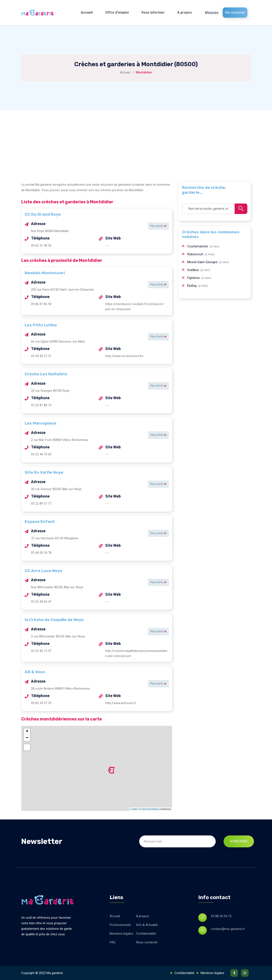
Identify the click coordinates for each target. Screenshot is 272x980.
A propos (185, 12)
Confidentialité (146, 934)
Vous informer (153, 12)
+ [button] (27, 732)
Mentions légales (121, 934)
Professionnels (120, 925)
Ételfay (192, 286)
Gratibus (193, 270)
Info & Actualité (147, 925)
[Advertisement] (136, 142)
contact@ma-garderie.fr (228, 929)
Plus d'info (157, 226)
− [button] (27, 738)
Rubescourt (196, 254)
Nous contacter (147, 942)
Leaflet (134, 809)
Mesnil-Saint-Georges (203, 262)
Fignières (194, 278)
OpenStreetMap (150, 809)
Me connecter (235, 12)
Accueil (87, 12)
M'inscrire (212, 13)
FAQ (113, 942)
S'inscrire (239, 841)
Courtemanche (198, 246)
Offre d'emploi (117, 12)
